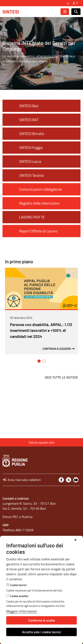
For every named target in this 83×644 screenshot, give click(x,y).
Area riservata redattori (22, 480)
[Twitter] (69, 480)
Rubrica (27, 517)
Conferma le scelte (42, 620)
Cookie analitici (19, 596)
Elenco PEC (10, 517)
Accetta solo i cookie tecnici (42, 632)
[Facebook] (61, 480)
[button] (39, 406)
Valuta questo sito (41, 442)
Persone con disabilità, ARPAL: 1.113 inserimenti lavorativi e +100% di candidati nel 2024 (41, 375)
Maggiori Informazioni (22, 611)
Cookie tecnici (18, 585)
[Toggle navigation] (65, 12)
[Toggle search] (76, 12)
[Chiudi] (75, 540)
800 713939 (25, 530)
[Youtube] (76, 480)
